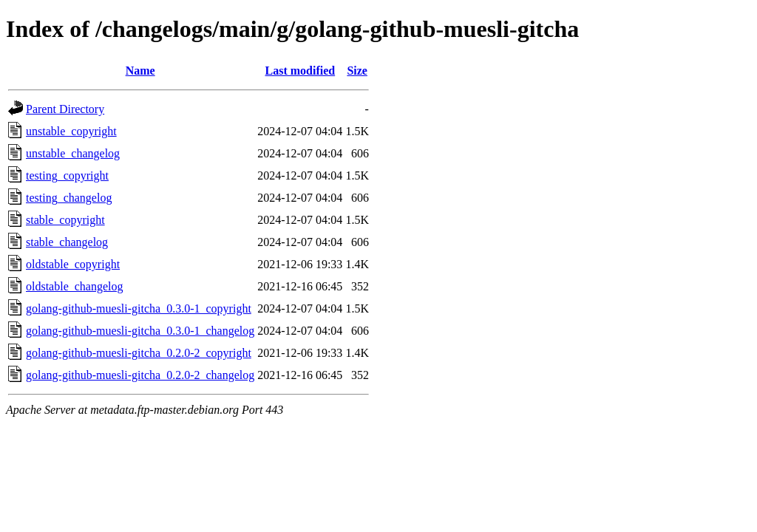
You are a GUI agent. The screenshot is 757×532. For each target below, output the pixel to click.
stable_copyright (65, 220)
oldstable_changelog (75, 286)
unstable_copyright (71, 131)
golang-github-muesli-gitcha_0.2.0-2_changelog (140, 375)
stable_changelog (67, 242)
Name (140, 71)
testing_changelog (69, 198)
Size (357, 71)
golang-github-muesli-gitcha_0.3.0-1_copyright (139, 308)
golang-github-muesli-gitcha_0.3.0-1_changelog (140, 331)
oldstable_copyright (73, 264)
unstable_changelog (73, 153)
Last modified (300, 71)
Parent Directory (65, 109)
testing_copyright (67, 175)
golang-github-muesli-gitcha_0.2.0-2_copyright (139, 353)
